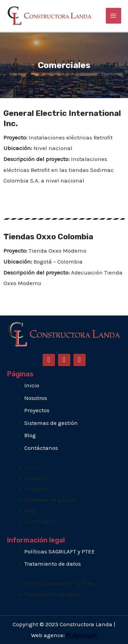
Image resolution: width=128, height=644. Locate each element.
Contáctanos (41, 448)
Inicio (32, 385)
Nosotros (36, 398)
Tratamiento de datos (53, 564)
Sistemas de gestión (51, 423)
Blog (30, 435)
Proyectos (37, 410)
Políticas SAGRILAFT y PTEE (60, 551)
